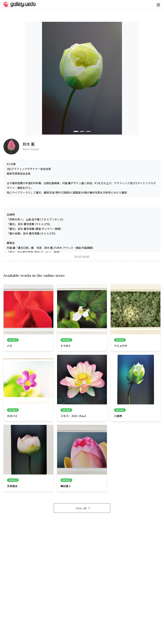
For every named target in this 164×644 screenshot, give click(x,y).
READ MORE (82, 257)
